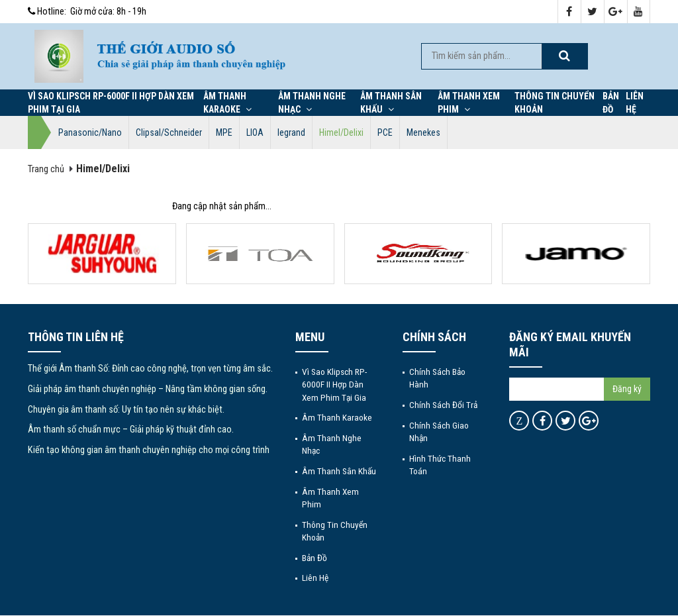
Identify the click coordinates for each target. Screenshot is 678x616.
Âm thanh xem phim (469, 103)
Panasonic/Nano (90, 132)
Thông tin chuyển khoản (555, 103)
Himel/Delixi (341, 132)
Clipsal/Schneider (169, 132)
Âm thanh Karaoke (227, 103)
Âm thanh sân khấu (391, 103)
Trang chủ (46, 169)
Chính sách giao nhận (439, 432)
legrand (291, 132)
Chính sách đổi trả (443, 405)
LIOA (255, 132)
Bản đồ (611, 103)
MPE (224, 132)
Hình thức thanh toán (440, 465)
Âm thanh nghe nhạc (312, 103)
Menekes (423, 132)
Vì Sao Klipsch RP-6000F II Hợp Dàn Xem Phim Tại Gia (111, 103)
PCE (385, 132)
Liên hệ (635, 103)
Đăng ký (627, 389)
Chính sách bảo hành (437, 378)
